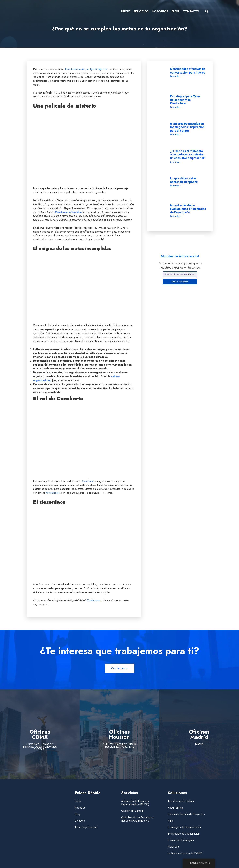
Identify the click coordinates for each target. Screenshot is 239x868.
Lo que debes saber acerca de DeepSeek (184, 180)
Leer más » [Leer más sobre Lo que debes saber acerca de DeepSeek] (175, 186)
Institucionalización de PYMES (185, 853)
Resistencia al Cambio (68, 212)
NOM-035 (173, 847)
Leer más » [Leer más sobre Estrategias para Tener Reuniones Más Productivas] (175, 107)
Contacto (80, 821)
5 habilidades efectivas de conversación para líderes (188, 71)
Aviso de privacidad (86, 827)
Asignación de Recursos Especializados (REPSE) (135, 803)
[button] (207, 11)
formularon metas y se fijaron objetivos (86, 69)
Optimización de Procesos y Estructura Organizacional (137, 819)
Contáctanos (93, 600)
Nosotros (80, 808)
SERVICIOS (141, 11)
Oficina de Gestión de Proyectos (186, 814)
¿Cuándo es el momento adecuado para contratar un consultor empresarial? (188, 154)
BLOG (175, 11)
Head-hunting (175, 808)
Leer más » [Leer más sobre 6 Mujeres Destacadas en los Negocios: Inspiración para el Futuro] (175, 135)
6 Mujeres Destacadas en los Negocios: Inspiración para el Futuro (187, 127)
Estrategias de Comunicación (184, 827)
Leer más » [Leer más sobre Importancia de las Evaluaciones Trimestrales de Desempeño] (175, 216)
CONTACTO (191, 11)
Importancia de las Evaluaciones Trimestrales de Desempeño (188, 209)
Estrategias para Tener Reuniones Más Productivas (185, 100)
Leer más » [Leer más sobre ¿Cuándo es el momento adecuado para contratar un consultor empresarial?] (175, 162)
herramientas (53, 493)
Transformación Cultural (181, 801)
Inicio (78, 801)
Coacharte (88, 481)
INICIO (126, 11)
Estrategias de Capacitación (184, 834)
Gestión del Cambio (132, 811)
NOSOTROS (160, 11)
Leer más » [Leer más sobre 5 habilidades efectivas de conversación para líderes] (175, 76)
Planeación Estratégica (181, 840)
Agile (171, 821)
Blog (77, 814)
